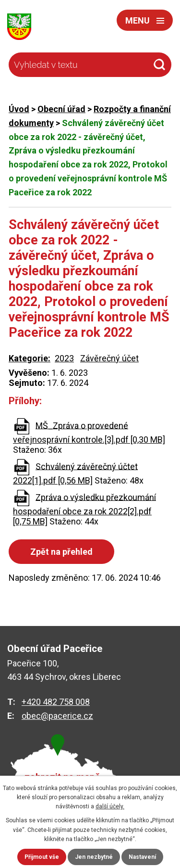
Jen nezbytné (94, 857)
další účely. (110, 806)
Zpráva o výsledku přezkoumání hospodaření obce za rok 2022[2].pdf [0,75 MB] (84, 509)
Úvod (19, 109)
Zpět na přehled (61, 552)
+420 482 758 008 (56, 702)
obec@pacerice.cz (57, 716)
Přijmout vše (42, 857)
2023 (64, 358)
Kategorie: (30, 358)
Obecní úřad (61, 109)
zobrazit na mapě (62, 777)
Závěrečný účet (109, 358)
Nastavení (142, 857)
